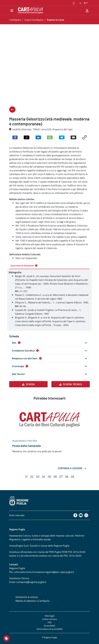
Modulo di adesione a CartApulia (32, 601)
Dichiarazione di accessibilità (49, 629)
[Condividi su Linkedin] (38, 137)
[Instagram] (86, 515)
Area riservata (17, 515)
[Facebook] (75, 515)
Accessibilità (49, 626)
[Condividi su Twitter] (27, 137)
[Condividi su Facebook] (15, 137)
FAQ (49, 622)
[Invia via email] (73, 137)
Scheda (28, 384)
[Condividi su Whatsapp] (50, 137)
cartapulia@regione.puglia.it (31, 582)
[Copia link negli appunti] (85, 137)
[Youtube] (81, 515)
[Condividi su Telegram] (62, 137)
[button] (74, 3)
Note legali (50, 616)
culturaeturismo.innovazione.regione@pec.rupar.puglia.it (44, 572)
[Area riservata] (87, 10)
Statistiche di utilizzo (27, 597)
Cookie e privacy (49, 619)
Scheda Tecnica (71, 384)
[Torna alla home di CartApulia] (30, 10)
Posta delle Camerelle (27, 446)
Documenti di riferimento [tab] (24, 266)
